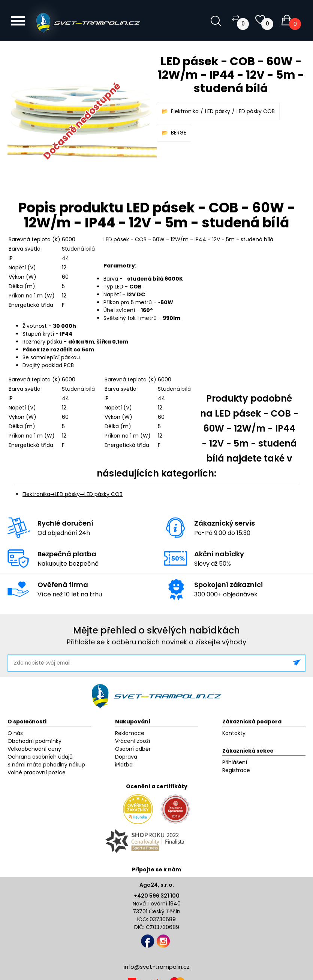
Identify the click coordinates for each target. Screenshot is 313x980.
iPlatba (124, 765)
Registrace (236, 770)
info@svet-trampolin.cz (157, 967)
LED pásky (218, 111)
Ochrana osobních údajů (40, 757)
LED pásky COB (256, 111)
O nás (15, 733)
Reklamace (130, 733)
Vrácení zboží (133, 741)
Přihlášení (235, 762)
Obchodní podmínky (34, 741)
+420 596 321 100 (157, 896)
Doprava (126, 757)
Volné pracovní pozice (37, 772)
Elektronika (185, 111)
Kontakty (234, 733)
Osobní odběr (133, 749)
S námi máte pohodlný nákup (46, 765)
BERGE (179, 133)
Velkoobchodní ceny (34, 749)
